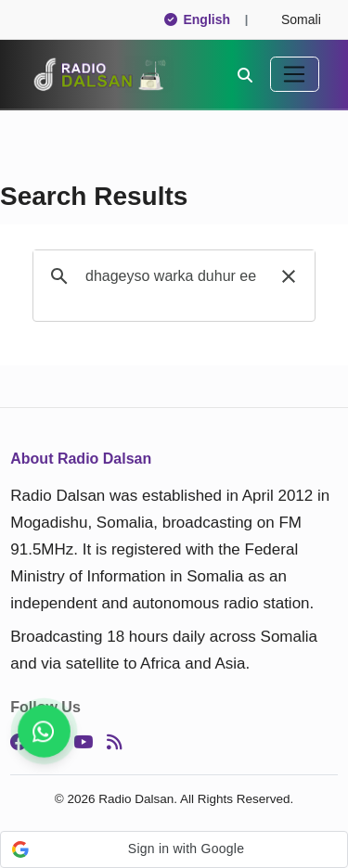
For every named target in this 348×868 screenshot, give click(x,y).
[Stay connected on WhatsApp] (44, 731)
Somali (293, 19)
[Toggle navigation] (295, 74)
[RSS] (114, 743)
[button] (289, 276)
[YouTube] (83, 743)
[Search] (245, 74)
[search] (171, 276)
